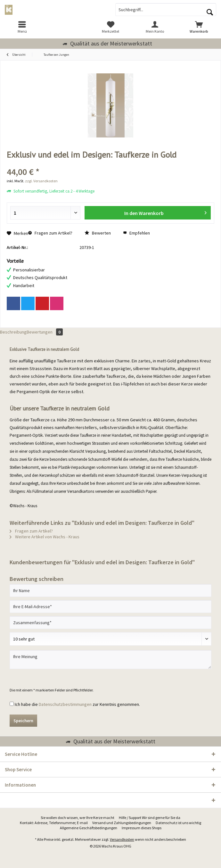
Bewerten (98, 233)
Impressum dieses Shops (142, 828)
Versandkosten (122, 839)
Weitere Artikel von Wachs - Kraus (45, 537)
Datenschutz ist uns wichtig (178, 823)
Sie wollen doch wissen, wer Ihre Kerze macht (78, 818)
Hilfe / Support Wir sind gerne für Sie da (150, 818)
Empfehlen (136, 233)
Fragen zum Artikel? (50, 233)
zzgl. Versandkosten (41, 181)
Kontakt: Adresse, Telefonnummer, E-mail (54, 823)
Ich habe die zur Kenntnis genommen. (77, 704)
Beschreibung (13, 332)
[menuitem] (22, 27)
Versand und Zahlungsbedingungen (122, 823)
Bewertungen (45, 332)
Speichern (23, 721)
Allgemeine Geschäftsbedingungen (89, 828)
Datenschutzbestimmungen (65, 704)
